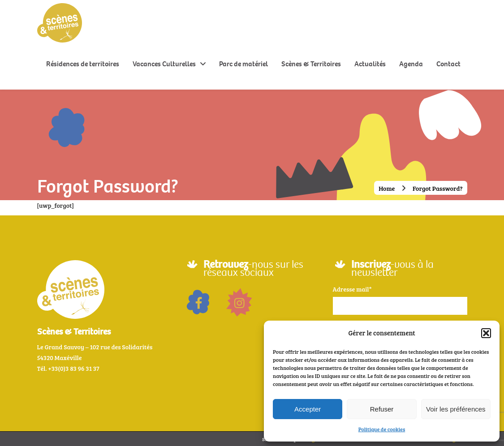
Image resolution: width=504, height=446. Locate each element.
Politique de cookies (382, 429)
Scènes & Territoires (311, 64)
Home (387, 188)
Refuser (382, 409)
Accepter (308, 409)
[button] (486, 333)
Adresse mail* (352, 289)
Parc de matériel (243, 64)
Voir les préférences (456, 409)
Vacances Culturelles (164, 64)
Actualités (370, 64)
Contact (448, 64)
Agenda (411, 64)
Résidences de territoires (83, 64)
